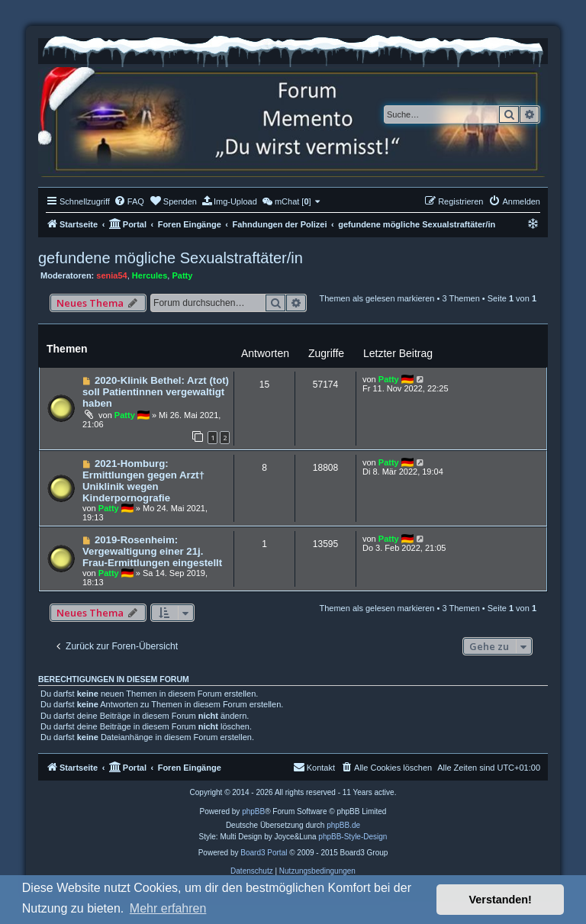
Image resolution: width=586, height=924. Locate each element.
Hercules (150, 275)
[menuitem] (129, 201)
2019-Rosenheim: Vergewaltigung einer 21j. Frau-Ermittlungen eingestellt (152, 551)
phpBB (253, 811)
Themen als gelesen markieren (377, 298)
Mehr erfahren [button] (168, 908)
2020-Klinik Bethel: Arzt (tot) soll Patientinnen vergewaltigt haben (156, 392)
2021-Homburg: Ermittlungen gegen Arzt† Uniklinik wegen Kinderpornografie (143, 481)
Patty (182, 275)
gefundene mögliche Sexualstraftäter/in (171, 258)
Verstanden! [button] (501, 900)
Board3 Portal (264, 853)
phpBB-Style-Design (353, 837)
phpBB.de (343, 825)
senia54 (111, 275)
